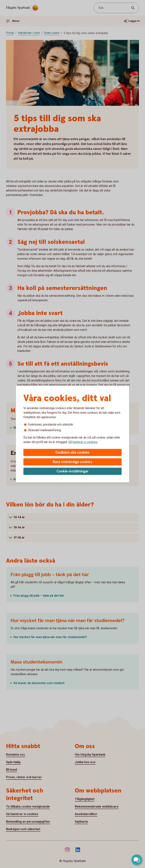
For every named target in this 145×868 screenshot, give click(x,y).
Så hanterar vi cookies (83, 442)
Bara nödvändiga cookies (72, 462)
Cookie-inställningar (73, 471)
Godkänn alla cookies (72, 453)
